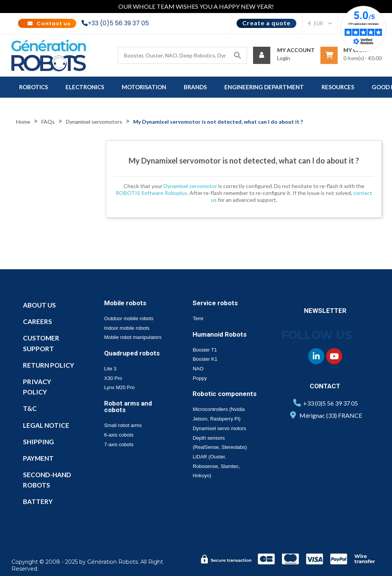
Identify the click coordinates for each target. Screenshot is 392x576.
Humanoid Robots (220, 334)
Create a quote (266, 23)
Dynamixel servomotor (190, 186)
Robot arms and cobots (128, 407)
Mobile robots (125, 303)
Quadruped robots (132, 353)
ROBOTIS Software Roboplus (151, 193)
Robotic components (225, 394)
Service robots (215, 303)
